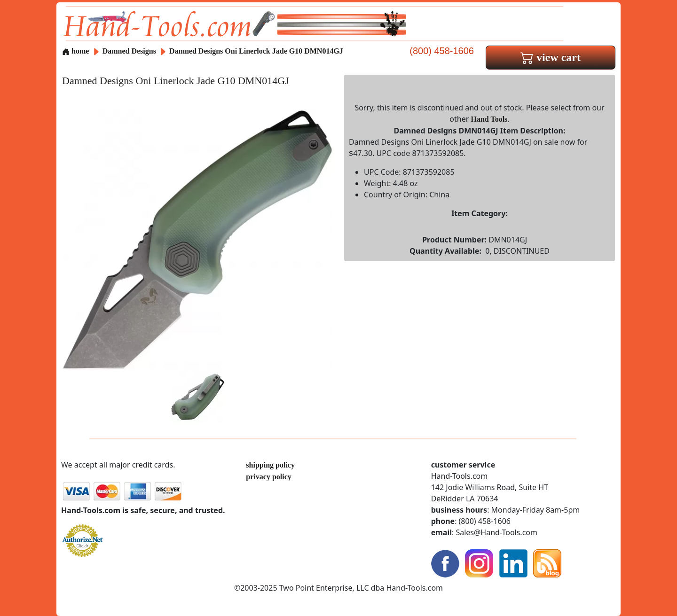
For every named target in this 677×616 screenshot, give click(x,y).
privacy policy (268, 477)
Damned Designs (130, 51)
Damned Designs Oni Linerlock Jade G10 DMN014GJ (256, 51)
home (75, 51)
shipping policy (270, 465)
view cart (551, 57)
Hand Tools (489, 119)
